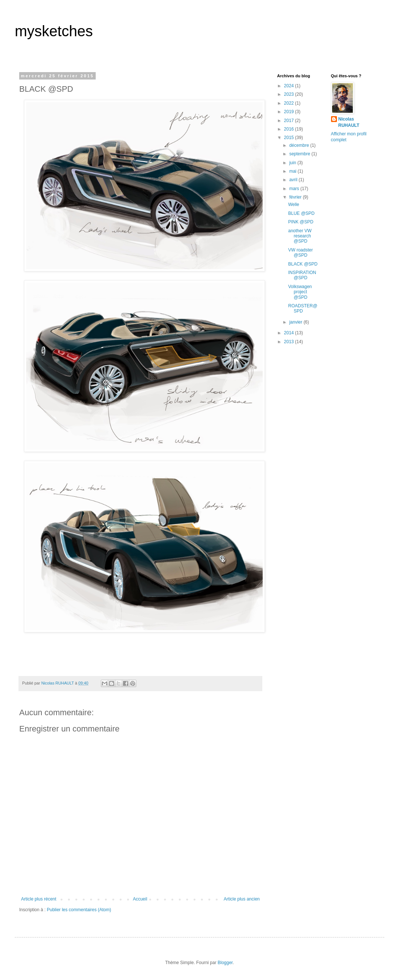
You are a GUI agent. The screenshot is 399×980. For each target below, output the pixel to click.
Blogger (225, 963)
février (296, 197)
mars (295, 189)
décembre (300, 145)
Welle (294, 205)
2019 (290, 112)
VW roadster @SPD (301, 253)
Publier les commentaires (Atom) (79, 910)
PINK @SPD (301, 222)
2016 (290, 129)
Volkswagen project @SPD (300, 292)
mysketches (54, 31)
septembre (300, 154)
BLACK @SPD (303, 264)
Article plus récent (39, 899)
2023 (290, 94)
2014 (290, 333)
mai (294, 171)
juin (293, 163)
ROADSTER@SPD (303, 308)
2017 (290, 121)
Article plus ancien (242, 899)
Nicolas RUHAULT (349, 122)
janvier (296, 322)
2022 (290, 103)
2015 (290, 138)
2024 (290, 86)
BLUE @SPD (301, 213)
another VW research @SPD (300, 236)
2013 (290, 342)
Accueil (140, 899)
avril (294, 180)
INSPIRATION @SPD (302, 275)
